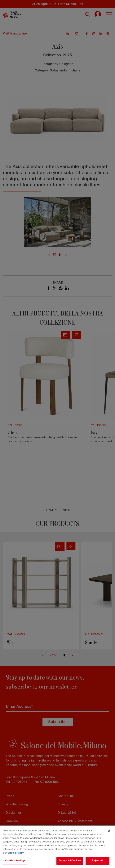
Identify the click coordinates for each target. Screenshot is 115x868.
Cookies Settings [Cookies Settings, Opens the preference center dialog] (15, 861)
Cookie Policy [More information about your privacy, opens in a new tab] (16, 853)
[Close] (109, 831)
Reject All (97, 861)
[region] (57, 847)
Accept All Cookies (70, 861)
